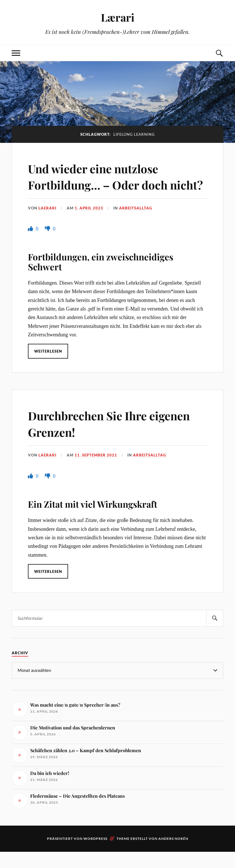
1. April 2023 (89, 224)
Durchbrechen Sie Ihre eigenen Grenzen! (94, 440)
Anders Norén (173, 855)
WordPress (95, 855)
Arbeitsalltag (136, 224)
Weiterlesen (48, 368)
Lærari (117, 17)
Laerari (47, 224)
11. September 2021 (96, 472)
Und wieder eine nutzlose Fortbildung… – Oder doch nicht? (105, 184)
